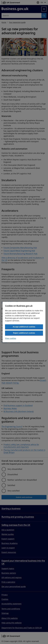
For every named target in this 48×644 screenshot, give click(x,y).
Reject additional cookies (24, 333)
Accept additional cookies (24, 327)
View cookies (11, 338)
